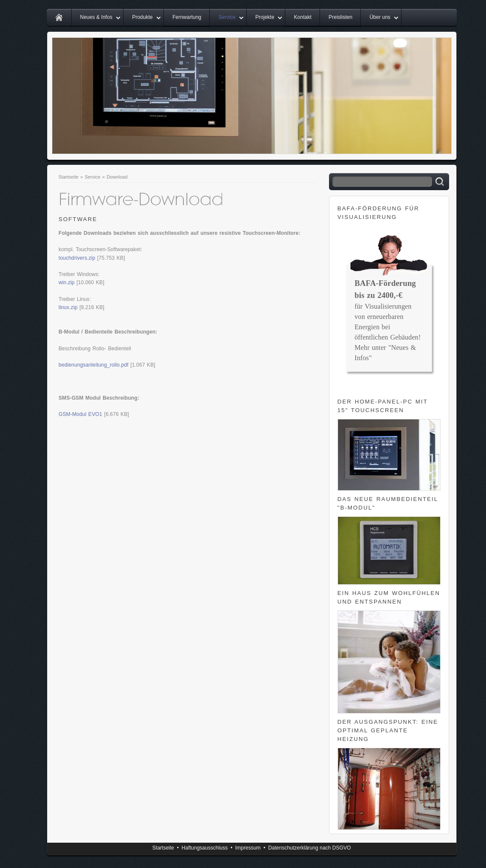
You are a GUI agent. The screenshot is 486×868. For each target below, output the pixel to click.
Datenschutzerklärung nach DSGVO (309, 848)
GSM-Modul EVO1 (81, 414)
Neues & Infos (96, 17)
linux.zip (68, 307)
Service (227, 17)
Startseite (69, 177)
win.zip (67, 282)
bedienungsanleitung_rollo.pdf (94, 365)
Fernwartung (187, 17)
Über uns (380, 17)
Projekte (265, 17)
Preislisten (340, 17)
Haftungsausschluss (204, 848)
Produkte (142, 17)
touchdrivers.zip (77, 258)
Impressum (248, 848)
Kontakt (303, 17)
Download (117, 177)
